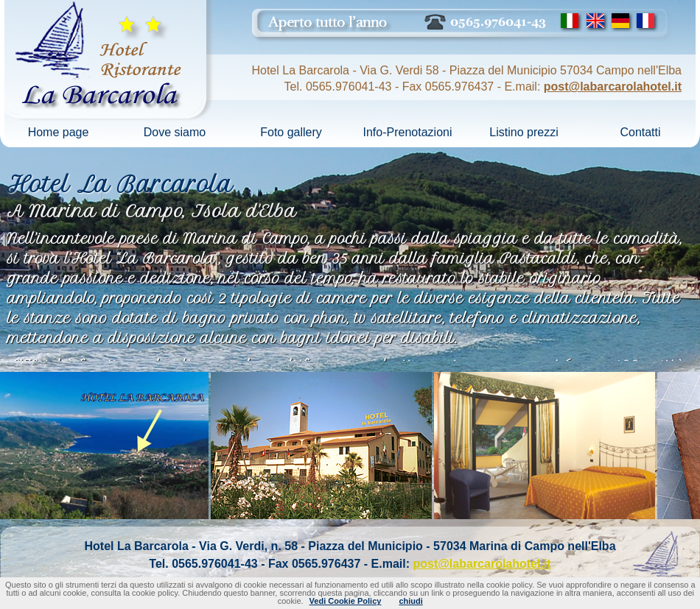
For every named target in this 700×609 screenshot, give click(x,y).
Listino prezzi (524, 132)
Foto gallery (291, 132)
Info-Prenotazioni (408, 132)
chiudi (410, 601)
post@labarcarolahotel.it (613, 87)
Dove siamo (175, 132)
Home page (59, 132)
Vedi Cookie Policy (346, 601)
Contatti (640, 132)
